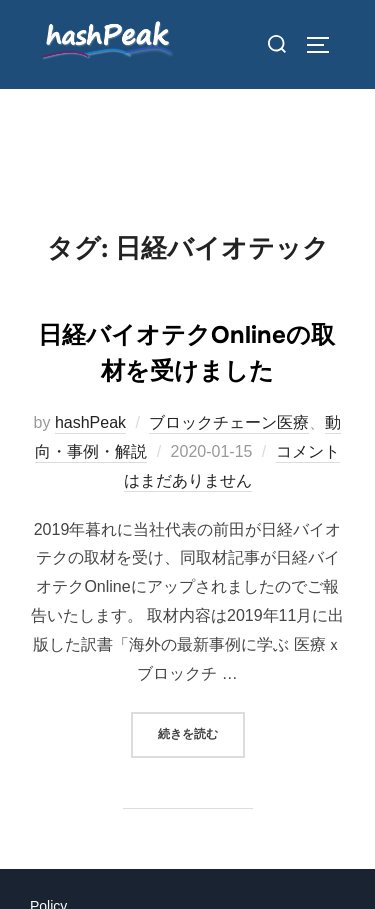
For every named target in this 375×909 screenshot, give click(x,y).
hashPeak (90, 422)
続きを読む (201, 732)
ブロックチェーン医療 (229, 422)
